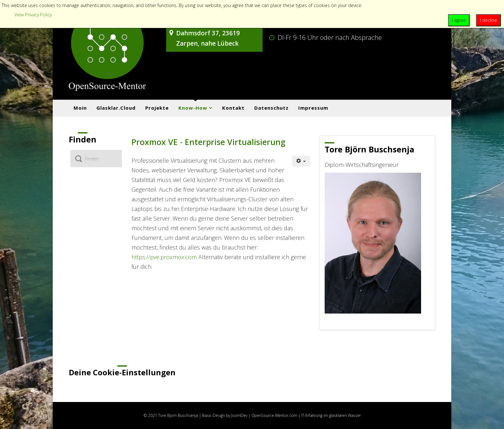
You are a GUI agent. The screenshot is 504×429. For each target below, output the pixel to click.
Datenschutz (271, 108)
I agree (459, 20)
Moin (80, 108)
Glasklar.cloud (116, 108)
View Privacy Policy (33, 15)
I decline (488, 20)
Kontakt (233, 108)
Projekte (157, 108)
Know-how (193, 108)
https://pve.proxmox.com (164, 257)
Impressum (313, 108)
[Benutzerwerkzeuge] (301, 161)
